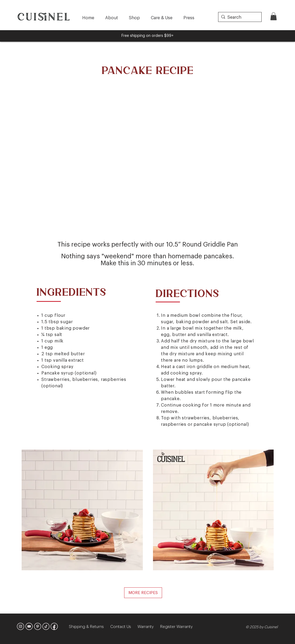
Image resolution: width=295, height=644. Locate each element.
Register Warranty (176, 627)
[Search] (239, 17)
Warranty (149, 627)
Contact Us (124, 627)
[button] (274, 16)
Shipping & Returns (90, 627)
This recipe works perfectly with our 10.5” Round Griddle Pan (148, 244)
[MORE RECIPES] (143, 593)
